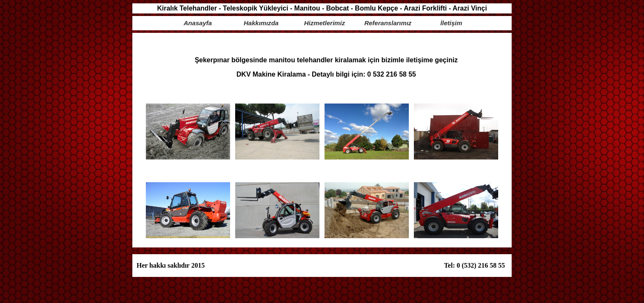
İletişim (451, 23)
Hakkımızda (261, 23)
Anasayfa (198, 23)
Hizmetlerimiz (325, 23)
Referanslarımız (388, 23)
